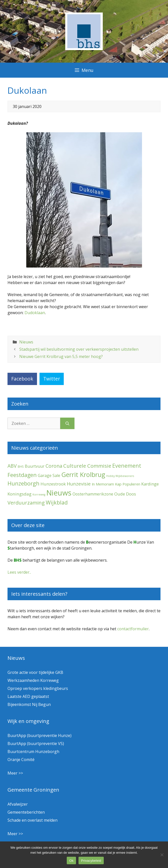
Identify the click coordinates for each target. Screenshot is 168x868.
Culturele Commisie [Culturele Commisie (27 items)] (87, 466)
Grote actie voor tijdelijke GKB (35, 672)
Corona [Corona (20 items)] (54, 466)
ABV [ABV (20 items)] (12, 466)
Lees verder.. (19, 572)
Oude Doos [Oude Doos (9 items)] (125, 494)
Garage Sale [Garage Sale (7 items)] (49, 475)
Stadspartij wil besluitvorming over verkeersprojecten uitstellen (79, 349)
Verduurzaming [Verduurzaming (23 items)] (26, 503)
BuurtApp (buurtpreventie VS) (36, 743)
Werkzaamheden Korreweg (33, 680)
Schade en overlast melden (32, 820)
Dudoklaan (35, 313)
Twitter (52, 379)
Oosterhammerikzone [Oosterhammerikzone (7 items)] (93, 494)
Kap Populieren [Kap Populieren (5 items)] (128, 484)
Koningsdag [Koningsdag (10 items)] (19, 494)
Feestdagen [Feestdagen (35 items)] (22, 475)
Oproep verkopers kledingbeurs (38, 688)
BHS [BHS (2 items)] (21, 467)
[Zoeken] (67, 423)
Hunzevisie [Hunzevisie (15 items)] (79, 484)
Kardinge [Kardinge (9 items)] (150, 484)
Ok (71, 861)
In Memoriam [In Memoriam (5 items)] (103, 484)
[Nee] (162, 855)
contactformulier (133, 629)
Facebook (22, 379)
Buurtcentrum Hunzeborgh (33, 752)
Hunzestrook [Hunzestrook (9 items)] (53, 484)
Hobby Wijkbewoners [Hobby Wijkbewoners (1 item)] (120, 476)
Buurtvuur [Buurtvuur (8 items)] (35, 466)
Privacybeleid (91, 861)
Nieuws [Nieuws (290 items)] (59, 493)
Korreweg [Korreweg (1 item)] (39, 494)
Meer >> (15, 773)
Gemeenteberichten (26, 812)
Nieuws (26, 342)
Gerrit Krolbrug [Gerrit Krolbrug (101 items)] (83, 474)
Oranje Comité (21, 760)
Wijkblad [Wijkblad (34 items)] (57, 502)
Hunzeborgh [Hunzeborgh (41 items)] (23, 483)
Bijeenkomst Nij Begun (29, 704)
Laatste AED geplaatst (28, 696)
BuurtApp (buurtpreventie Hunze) (39, 735)
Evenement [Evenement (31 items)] (127, 466)
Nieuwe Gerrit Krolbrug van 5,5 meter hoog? (61, 356)
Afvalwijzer (18, 804)
